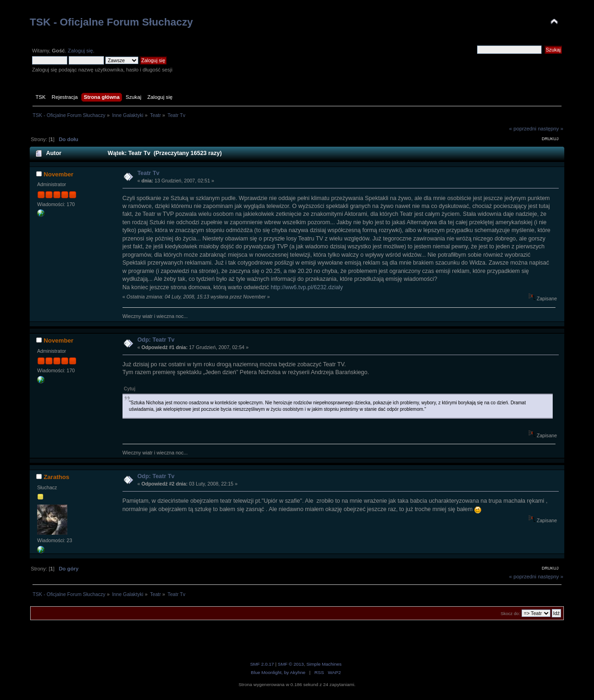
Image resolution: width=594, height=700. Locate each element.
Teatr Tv (148, 173)
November (58, 174)
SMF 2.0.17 (262, 664)
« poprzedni (523, 129)
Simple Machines (324, 664)
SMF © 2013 (291, 664)
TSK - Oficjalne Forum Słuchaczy (111, 22)
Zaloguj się (80, 51)
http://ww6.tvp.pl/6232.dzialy (307, 287)
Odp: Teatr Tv (156, 340)
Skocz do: (510, 613)
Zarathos (56, 477)
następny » (551, 129)
